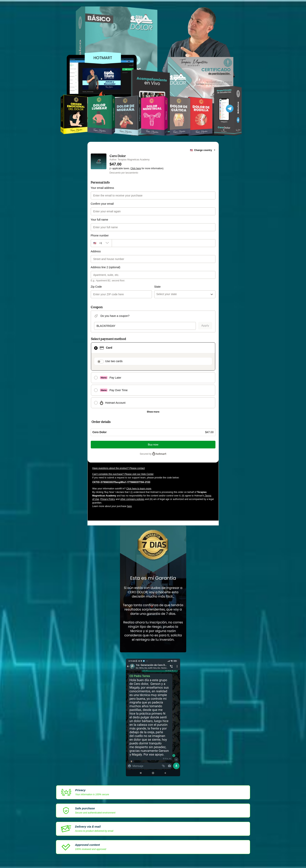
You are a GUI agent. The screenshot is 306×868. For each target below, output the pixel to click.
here (129, 506)
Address (96, 251)
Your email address (102, 188)
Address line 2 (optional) (106, 267)
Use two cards (114, 361)
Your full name (99, 220)
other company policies (132, 499)
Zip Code (96, 287)
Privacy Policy (108, 499)
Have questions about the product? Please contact (119, 468)
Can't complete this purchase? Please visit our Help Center (123, 474)
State (158, 287)
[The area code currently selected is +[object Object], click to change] (101, 243)
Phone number (100, 235)
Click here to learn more (139, 489)
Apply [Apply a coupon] (205, 326)
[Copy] (121, 482)
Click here (136, 168)
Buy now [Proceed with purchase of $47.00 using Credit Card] (153, 445)
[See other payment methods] (153, 412)
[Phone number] (164, 243)
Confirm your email (102, 204)
